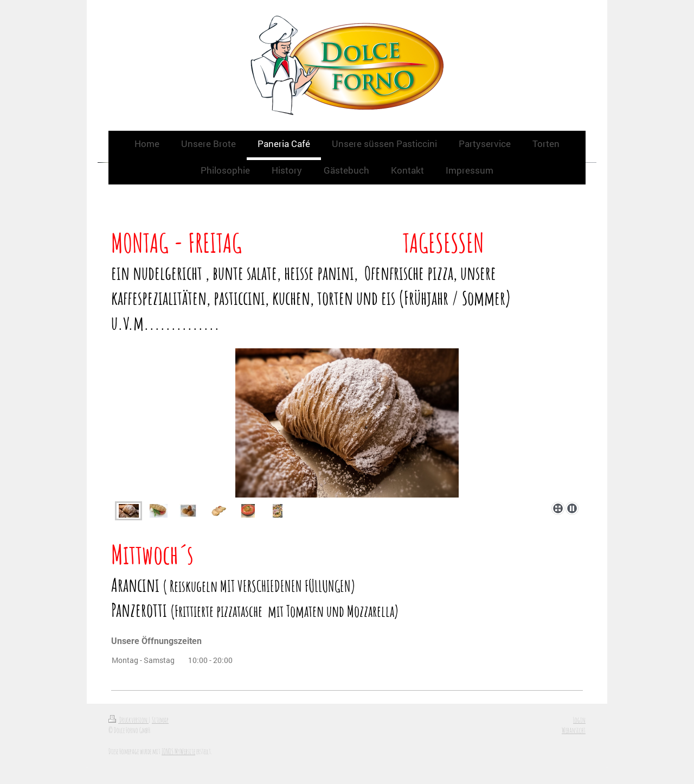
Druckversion (128, 720)
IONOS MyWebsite (178, 751)
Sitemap (160, 720)
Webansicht (574, 730)
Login (579, 720)
